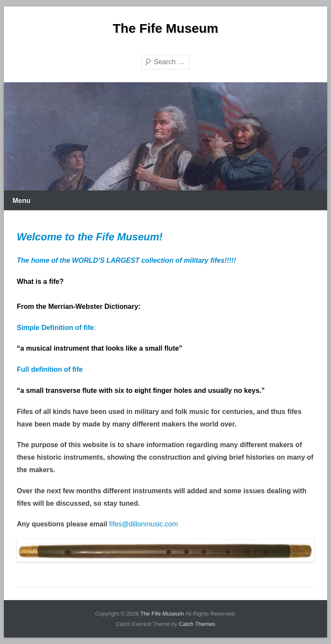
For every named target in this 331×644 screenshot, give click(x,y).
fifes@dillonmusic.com (143, 524)
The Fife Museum (165, 28)
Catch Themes (197, 624)
